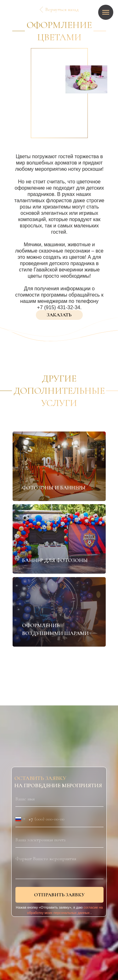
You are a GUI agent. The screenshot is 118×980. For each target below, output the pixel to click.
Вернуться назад (62, 9)
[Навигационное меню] (106, 12)
